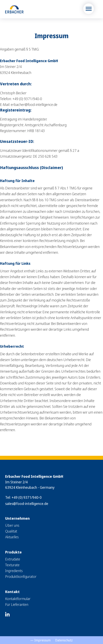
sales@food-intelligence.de (27, 504)
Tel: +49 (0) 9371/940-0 (23, 497)
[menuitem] (51, 525)
